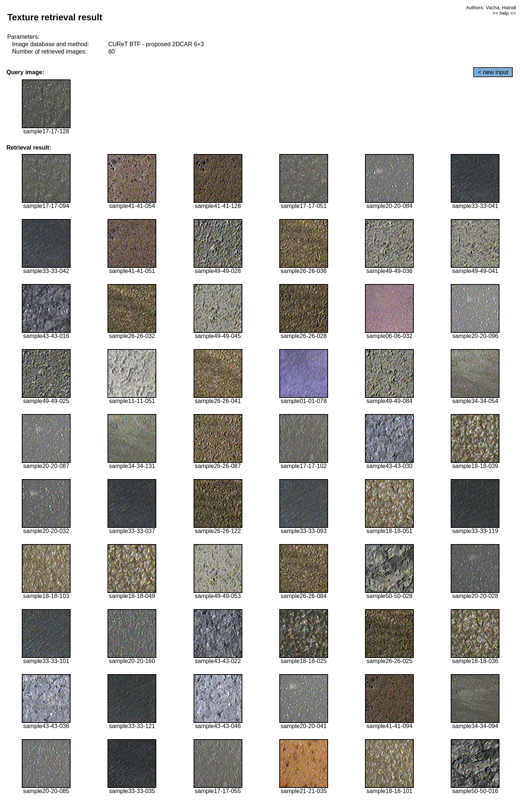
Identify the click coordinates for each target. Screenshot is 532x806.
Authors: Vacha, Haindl (491, 8)
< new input (493, 72)
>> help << (504, 13)
